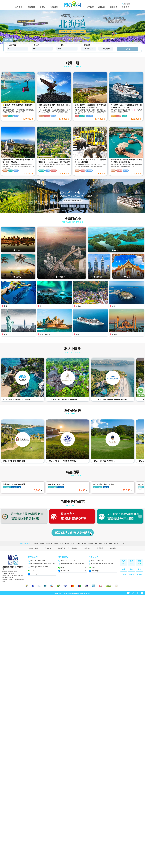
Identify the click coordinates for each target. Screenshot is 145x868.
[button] (7, 27)
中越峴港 (49, 543)
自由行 (42, 7)
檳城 (106, 543)
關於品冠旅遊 (34, 548)
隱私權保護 (61, 548)
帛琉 (62, 543)
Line (31, 571)
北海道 (78, 543)
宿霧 (73, 543)
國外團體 (8, 40)
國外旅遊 (19, 7)
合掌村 (84, 543)
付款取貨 (48, 548)
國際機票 (31, 7)
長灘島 (67, 543)
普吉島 (116, 543)
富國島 (56, 543)
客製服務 (54, 7)
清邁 (110, 543)
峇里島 (122, 543)
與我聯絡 (113, 548)
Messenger (33, 574)
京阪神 (91, 543)
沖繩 (96, 543)
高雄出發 (102, 7)
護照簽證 (114, 7)
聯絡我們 (125, 7)
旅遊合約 (87, 548)
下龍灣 (42, 543)
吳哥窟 (36, 543)
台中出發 (90, 7)
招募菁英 (100, 548)
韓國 (101, 543)
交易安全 (75, 548)
